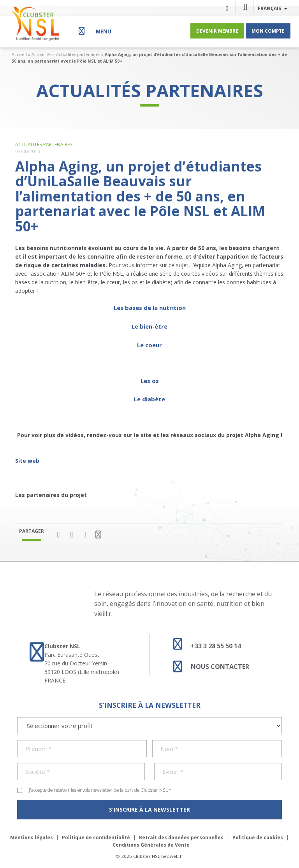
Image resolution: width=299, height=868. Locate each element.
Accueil (19, 54)
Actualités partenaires (78, 54)
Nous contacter (208, 667)
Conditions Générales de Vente (151, 845)
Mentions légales (32, 837)
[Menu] (94, 31)
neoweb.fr (172, 856)
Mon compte (268, 31)
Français (273, 8)
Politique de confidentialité (96, 837)
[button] (245, 7)
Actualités (41, 54)
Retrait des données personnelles (181, 837)
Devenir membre (217, 31)
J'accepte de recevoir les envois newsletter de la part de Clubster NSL (100, 790)
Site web (27, 461)
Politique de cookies (258, 837)
